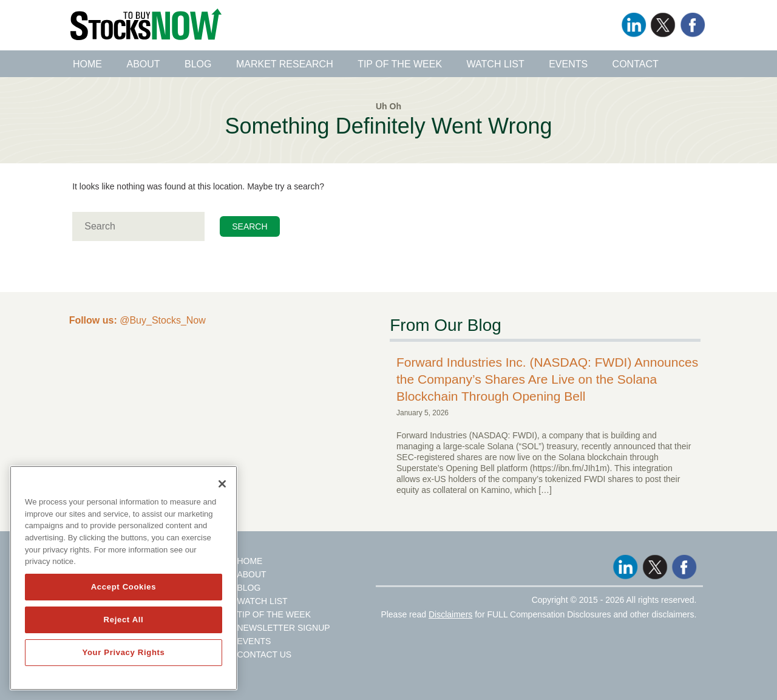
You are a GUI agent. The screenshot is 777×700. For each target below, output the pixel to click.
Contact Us (264, 654)
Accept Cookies (124, 587)
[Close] (222, 484)
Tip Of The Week (274, 614)
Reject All (124, 620)
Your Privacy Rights (123, 652)
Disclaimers (450, 614)
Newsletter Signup (283, 628)
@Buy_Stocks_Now (137, 320)
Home (87, 64)
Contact (636, 64)
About (143, 64)
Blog (198, 64)
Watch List (496, 64)
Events (568, 64)
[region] (124, 578)
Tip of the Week (400, 64)
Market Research (285, 64)
